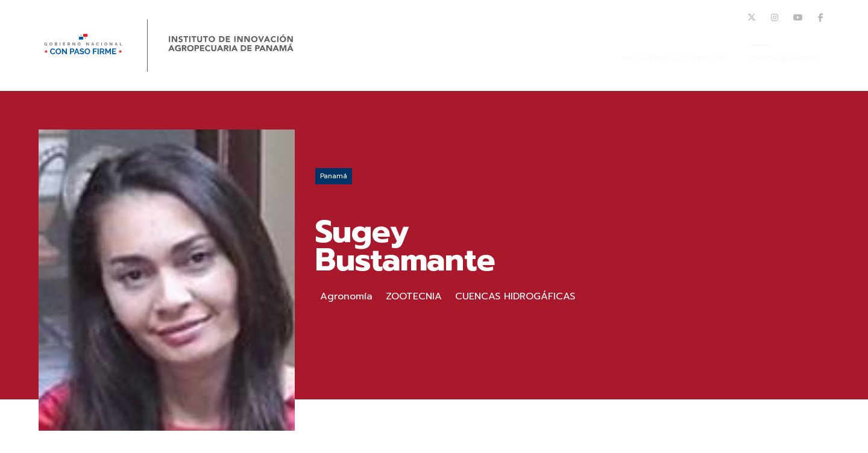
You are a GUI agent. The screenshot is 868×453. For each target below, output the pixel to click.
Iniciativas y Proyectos (675, 57)
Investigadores (785, 57)
